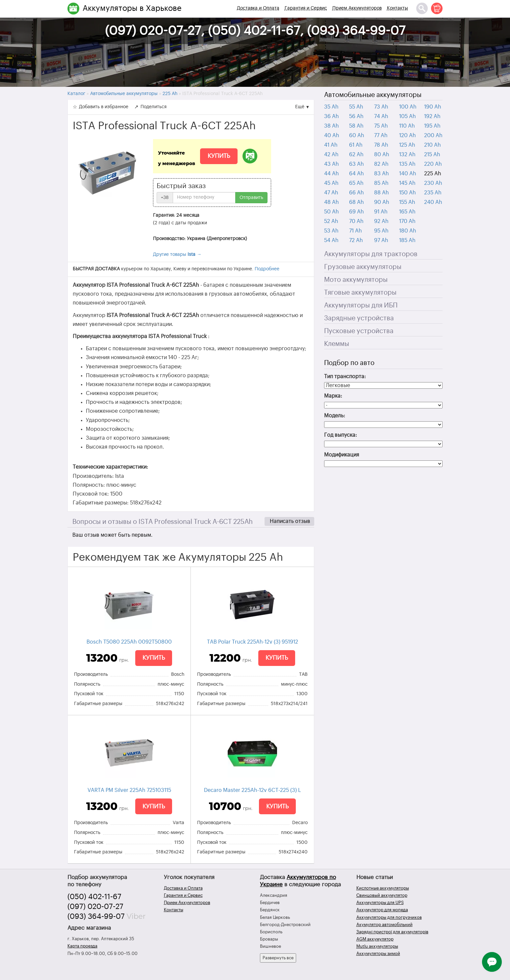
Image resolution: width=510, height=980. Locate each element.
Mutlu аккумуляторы (377, 946)
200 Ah (433, 135)
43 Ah (331, 164)
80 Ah (382, 155)
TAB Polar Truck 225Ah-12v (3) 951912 (253, 642)
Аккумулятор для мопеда (382, 910)
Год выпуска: (341, 435)
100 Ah (408, 107)
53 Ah (331, 231)
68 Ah (357, 202)
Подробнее (267, 269)
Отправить (251, 198)
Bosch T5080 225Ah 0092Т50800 (129, 642)
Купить (219, 156)
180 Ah (408, 231)
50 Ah (331, 212)
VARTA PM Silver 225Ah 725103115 (129, 790)
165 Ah (407, 212)
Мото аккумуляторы (356, 280)
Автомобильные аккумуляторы (373, 95)
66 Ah (357, 193)
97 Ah (381, 240)
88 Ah (382, 193)
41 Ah (331, 145)
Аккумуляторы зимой (378, 954)
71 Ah (356, 231)
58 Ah (356, 126)
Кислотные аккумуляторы (383, 888)
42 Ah (331, 155)
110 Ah (407, 126)
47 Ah (331, 193)
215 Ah (432, 155)
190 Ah (433, 107)
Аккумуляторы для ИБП (361, 306)
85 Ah (381, 183)
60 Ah (357, 135)
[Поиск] (422, 8)
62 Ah (356, 155)
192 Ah (432, 116)
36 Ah (331, 116)
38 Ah (331, 126)
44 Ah (331, 174)
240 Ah (433, 202)
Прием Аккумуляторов (357, 8)
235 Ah (433, 193)
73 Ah (381, 107)
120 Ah (408, 135)
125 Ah (407, 145)
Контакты (397, 8)
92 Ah (381, 221)
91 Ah (381, 212)
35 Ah (331, 107)
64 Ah (357, 174)
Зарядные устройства (359, 318)
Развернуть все (278, 958)
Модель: (335, 416)
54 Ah (331, 240)
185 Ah (407, 240)
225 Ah (433, 174)
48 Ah (331, 202)
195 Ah (432, 126)
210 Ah (433, 145)
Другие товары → (177, 255)
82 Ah (381, 164)
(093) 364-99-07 (96, 917)
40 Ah (332, 135)
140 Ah (408, 174)
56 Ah (356, 116)
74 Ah (381, 116)
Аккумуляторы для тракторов (371, 254)
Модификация (342, 455)
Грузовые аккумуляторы (363, 267)
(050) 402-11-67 (94, 897)
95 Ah (381, 231)
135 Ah (407, 164)
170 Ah (407, 221)
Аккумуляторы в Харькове (132, 8)
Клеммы (337, 344)
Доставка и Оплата (258, 8)
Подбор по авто (349, 363)
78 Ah (381, 145)
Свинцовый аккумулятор (382, 895)
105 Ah (408, 116)
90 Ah (382, 202)
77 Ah (381, 135)
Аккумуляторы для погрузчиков (389, 917)
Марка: (333, 396)
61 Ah (356, 145)
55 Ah (356, 107)
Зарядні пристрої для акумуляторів (392, 932)
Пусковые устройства (359, 331)
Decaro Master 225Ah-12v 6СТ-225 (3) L (253, 790)
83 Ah (382, 174)
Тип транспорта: (345, 377)
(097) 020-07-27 (95, 907)
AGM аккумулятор (375, 939)
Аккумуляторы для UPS (380, 903)
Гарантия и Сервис (306, 8)
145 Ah (407, 183)
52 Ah (331, 221)
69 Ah (357, 212)
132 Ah (407, 155)
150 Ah (408, 193)
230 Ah (433, 183)
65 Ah (356, 183)
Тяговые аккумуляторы (360, 293)
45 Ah (331, 183)
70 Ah (356, 221)
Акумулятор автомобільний (384, 925)
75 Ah (381, 126)
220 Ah (433, 164)
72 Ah (356, 240)
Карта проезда (82, 946)
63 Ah (357, 164)
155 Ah (407, 202)
